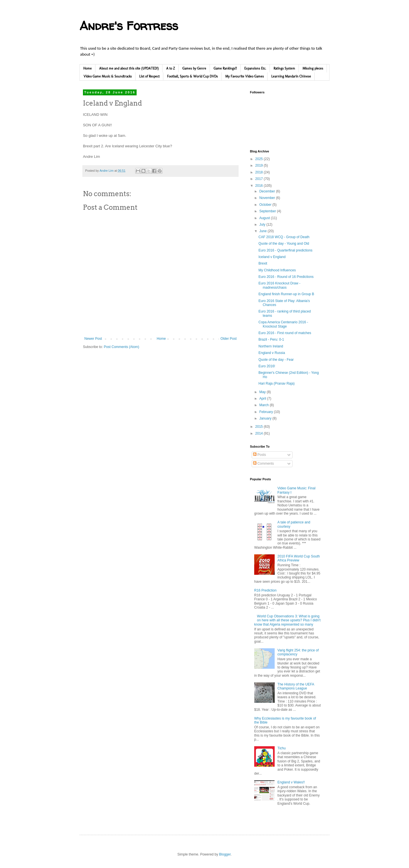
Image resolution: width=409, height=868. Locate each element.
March (265, 405)
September (268, 211)
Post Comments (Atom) (121, 347)
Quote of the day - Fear (276, 360)
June (263, 231)
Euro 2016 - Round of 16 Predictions (286, 277)
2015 (260, 427)
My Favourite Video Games (245, 76)
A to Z (171, 68)
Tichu (282, 748)
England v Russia (272, 353)
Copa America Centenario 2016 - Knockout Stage (283, 324)
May (263, 392)
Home (87, 68)
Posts (259, 455)
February (267, 412)
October (266, 205)
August (265, 218)
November (268, 198)
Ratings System (284, 68)
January (266, 418)
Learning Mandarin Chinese (291, 76)
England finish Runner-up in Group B (286, 294)
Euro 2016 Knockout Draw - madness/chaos (279, 285)
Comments (263, 464)
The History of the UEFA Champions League (296, 686)
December (268, 191)
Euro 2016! (267, 366)
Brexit (263, 263)
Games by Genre (194, 68)
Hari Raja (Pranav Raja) (277, 383)
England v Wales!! (291, 782)
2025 (260, 159)
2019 (260, 165)
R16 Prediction (265, 590)
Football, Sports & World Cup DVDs (192, 76)
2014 (260, 433)
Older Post (229, 339)
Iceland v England (272, 257)
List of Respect (149, 76)
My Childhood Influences (277, 270)
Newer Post (93, 339)
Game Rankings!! (225, 68)
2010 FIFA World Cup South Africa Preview (299, 558)
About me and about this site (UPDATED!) (129, 68)
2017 (260, 179)
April (263, 399)
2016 (260, 186)
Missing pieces (313, 68)
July (263, 225)
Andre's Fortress (129, 26)
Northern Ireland (271, 346)
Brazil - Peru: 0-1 (271, 339)
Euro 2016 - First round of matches (285, 333)
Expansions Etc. (255, 68)
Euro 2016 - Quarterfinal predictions (285, 250)
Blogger (225, 854)
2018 (260, 172)
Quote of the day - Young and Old (284, 244)
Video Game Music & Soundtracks (108, 76)
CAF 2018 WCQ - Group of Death (284, 237)
